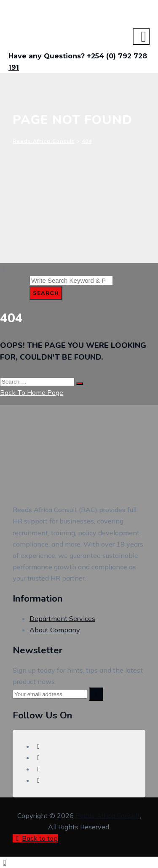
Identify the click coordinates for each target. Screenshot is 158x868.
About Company (55, 630)
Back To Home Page (32, 392)
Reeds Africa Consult (108, 815)
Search (46, 293)
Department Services (62, 618)
